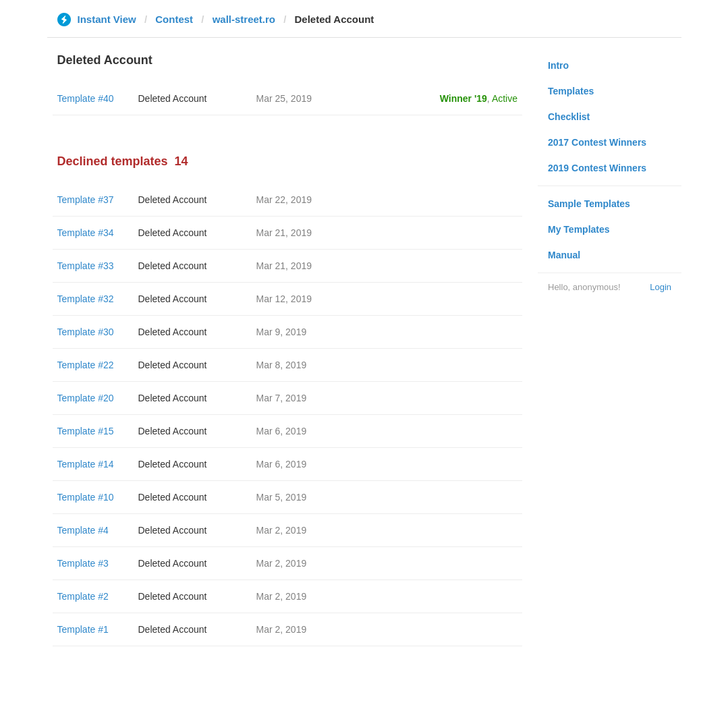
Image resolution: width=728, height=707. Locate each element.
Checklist (569, 117)
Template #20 (86, 398)
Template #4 (83, 530)
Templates (571, 91)
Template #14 (86, 464)
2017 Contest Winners (597, 142)
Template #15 (86, 431)
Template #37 (86, 200)
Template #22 (86, 365)
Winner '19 (464, 98)
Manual (564, 255)
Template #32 (86, 299)
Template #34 (86, 233)
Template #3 (83, 563)
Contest (174, 19)
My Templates (579, 229)
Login (661, 287)
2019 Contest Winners (597, 168)
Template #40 (86, 98)
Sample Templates (589, 204)
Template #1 (83, 629)
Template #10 (86, 497)
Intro (558, 65)
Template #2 (83, 596)
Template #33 (86, 266)
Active (505, 98)
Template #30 (86, 332)
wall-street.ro (244, 19)
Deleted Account (173, 98)
